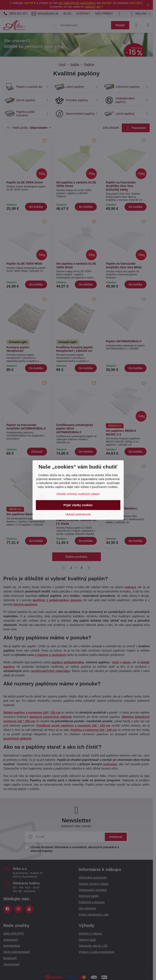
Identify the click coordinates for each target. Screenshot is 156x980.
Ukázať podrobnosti (78, 514)
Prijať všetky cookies (78, 505)
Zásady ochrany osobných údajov (78, 494)
